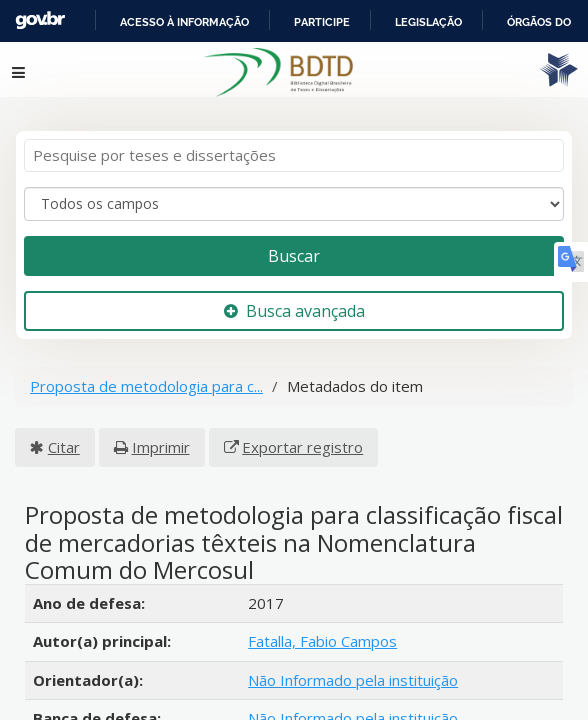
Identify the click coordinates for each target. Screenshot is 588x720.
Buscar (294, 244)
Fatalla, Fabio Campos (322, 630)
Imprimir (161, 435)
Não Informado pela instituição (353, 668)
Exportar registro (302, 435)
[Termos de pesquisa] (294, 144)
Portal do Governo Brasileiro (151, 21)
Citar (64, 435)
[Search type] (294, 192)
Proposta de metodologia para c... (146, 375)
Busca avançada (294, 299)
